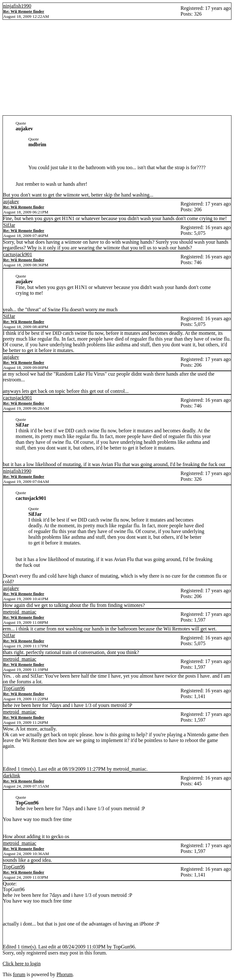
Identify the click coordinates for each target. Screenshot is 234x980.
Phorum (65, 974)
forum (19, 974)
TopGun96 (14, 688)
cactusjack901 (18, 254)
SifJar (9, 225)
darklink (12, 776)
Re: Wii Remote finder (24, 11)
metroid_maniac (20, 612)
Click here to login (22, 964)
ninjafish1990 (17, 6)
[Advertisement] (117, 68)
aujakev (11, 202)
